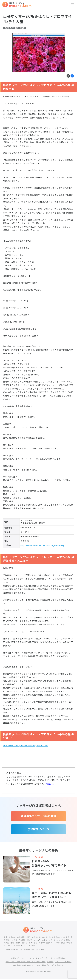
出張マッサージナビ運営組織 (55, 959)
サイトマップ (38, 959)
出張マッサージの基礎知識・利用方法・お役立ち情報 (25, 963)
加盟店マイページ (39, 830)
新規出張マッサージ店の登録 (39, 816)
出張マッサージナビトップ (21, 959)
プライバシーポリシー (63, 963)
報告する (50, 784)
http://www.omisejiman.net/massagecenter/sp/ (43, 545)
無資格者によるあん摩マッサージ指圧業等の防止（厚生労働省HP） (38, 966)
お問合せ (50, 963)
